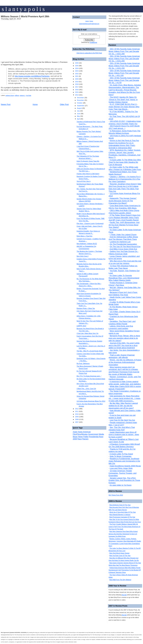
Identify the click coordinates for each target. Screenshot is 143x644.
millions (17, 95)
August (79, 108)
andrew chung (10, 95)
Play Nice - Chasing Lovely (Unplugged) (90, 223)
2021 (77, 76)
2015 (77, 92)
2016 (77, 90)
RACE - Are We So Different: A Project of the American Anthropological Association (125, 362)
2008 (77, 419)
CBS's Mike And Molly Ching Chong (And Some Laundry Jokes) (124, 212)
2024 (77, 68)
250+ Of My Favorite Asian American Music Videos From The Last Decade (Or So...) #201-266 (124, 51)
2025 (77, 66)
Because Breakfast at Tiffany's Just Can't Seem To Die (124, 441)
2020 (77, 79)
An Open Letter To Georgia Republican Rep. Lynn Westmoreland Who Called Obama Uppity (124, 278)
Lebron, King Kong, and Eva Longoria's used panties (121, 327)
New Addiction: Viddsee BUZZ (87, 244)
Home (35, 104)
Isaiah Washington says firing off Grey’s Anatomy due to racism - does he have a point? (124, 435)
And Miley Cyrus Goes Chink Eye (123, 249)
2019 (77, 82)
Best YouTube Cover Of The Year (120, 556)
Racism (85, 439)
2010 (77, 414)
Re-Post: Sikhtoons (83, 363)
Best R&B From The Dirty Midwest (120, 580)
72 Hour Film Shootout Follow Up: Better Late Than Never (123, 267)
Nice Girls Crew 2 (83, 256)
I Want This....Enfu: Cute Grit (86, 389)
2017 (77, 87)
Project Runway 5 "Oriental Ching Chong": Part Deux (123, 284)
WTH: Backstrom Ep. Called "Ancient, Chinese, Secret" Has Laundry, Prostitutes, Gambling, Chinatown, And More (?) (125, 154)
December (80, 98)
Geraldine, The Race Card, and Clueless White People (122, 322)
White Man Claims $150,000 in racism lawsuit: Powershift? (125, 388)
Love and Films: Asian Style (121, 468)
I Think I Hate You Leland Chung (123, 235)
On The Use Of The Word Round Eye (125, 247)
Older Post (64, 104)
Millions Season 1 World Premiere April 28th (25, 16)
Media (101, 434)
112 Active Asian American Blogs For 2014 (91, 401)
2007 (77, 422)
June (79, 114)
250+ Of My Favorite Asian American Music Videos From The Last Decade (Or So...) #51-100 (124, 73)
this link (124, 595)
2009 (77, 417)
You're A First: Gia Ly (84, 181)
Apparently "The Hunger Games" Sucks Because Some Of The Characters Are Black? (123, 201)
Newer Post (6, 104)
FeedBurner (93, 42)
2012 (77, 409)
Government (93, 434)
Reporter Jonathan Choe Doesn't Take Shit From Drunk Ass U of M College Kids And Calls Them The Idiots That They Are (125, 188)
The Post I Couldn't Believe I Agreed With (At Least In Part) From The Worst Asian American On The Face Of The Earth (125, 527)
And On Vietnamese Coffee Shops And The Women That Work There (123, 238)
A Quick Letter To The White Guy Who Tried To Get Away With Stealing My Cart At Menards (125, 162)
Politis (86, 437)
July (78, 111)
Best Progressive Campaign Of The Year (122, 517)
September (81, 106)
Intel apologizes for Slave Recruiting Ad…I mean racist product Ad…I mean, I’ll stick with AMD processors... (125, 398)
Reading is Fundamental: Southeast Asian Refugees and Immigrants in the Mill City (124, 461)
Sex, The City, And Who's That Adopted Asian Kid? (122, 429)
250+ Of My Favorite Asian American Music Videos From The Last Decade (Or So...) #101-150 (124, 66)
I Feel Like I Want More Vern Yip (87, 333)
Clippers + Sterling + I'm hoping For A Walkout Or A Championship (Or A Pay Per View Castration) (125, 179)
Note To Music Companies (121, 456)
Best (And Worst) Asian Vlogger (119, 553)
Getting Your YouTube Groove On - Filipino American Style (124, 253)
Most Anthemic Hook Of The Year (120, 505)
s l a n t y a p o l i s (23, 9)
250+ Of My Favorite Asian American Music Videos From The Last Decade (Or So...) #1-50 (124, 80)
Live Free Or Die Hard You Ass (122, 420)
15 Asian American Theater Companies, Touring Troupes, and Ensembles (123, 473)
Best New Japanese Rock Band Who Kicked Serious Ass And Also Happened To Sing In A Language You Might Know (123, 534)
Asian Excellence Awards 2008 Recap (125, 466)
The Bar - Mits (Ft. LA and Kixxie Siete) (90, 351)
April (78, 119)
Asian (75, 432)
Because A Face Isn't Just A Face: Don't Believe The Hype (123, 294)
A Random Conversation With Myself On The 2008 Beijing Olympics (124, 445)
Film (75, 434)
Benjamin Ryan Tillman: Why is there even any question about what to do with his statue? (124, 338)
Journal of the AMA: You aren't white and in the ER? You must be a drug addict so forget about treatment (124, 345)
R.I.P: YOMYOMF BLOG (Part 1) (123, 104)
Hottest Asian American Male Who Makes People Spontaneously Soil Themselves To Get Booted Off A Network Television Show (125, 570)
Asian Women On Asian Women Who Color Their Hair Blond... (124, 108)
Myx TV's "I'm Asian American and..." (89, 376)
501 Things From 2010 (116, 495)
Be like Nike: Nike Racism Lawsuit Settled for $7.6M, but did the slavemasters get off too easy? (123, 406)
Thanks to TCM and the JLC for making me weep (122, 450)
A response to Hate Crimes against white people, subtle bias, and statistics (125, 383)
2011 (77, 411)
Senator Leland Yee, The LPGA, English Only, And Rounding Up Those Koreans (124, 480)
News (81, 437)
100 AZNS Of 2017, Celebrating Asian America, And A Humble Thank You (125, 122)
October (80, 103)
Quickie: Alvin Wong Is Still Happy (88, 174)
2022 (77, 74)
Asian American (84, 432)
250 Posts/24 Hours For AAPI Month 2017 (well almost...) (124, 127)
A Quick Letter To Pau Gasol (121, 454)
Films (79, 434)
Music (75, 437)
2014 (77, 95)
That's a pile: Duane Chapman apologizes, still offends (122, 356)
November (80, 100)
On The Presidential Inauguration (123, 244)
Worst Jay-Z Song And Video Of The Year (123, 512)
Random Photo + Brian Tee (86, 308)
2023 (77, 71)
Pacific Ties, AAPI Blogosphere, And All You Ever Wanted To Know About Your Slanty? (124, 225)
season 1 (23, 95)
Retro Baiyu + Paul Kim (84, 236)
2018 (77, 84)
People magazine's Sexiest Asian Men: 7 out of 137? (123, 424)
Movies (85, 434)
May (78, 116)
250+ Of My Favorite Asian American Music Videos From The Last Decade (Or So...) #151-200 (124, 59)
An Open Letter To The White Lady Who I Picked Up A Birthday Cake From (125, 168)
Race (80, 439)
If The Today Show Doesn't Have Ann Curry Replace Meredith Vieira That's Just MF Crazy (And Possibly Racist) (124, 218)
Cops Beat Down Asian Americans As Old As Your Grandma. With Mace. (125, 207)
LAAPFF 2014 (81, 326)
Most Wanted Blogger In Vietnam (120, 515)
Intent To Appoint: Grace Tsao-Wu (88, 161)
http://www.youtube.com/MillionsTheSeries (32, 76)
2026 (77, 63)
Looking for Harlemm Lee (120, 242)
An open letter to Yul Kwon (121, 485)
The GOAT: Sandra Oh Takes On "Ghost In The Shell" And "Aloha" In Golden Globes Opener (123, 100)
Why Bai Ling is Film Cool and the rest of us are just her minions (125, 262)
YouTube (29, 95)
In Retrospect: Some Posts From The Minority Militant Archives (124, 132)
